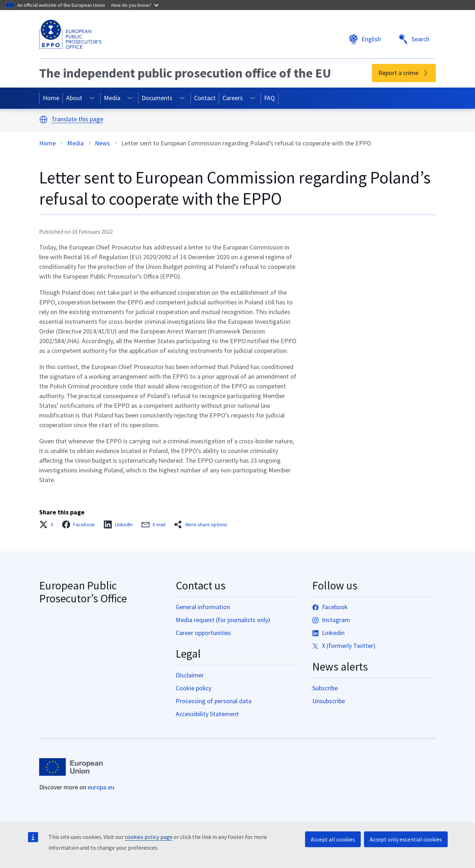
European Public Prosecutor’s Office (83, 592)
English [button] (365, 39)
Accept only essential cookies (406, 839)
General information (203, 607)
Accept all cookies (333, 839)
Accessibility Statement (207, 714)
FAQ (269, 98)
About (74, 98)
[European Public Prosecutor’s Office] (70, 34)
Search (414, 39)
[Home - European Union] (71, 767)
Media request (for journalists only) (223, 620)
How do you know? (135, 5)
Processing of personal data (214, 701)
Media (112, 98)
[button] (43, 120)
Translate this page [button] (77, 119)
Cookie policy (193, 688)
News (102, 143)
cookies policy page (149, 837)
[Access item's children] (92, 98)
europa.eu (101, 787)
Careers (233, 98)
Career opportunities (203, 633)
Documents (157, 98)
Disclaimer (190, 675)
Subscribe (325, 688)
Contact (205, 98)
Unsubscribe (329, 701)
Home (51, 98)
